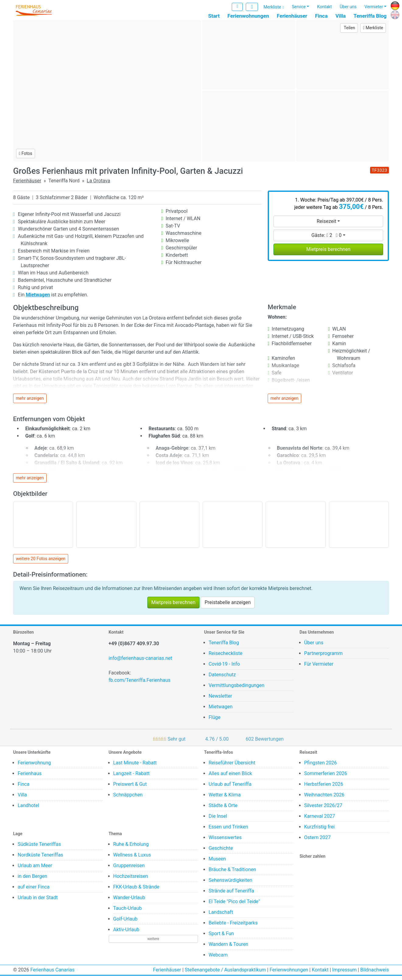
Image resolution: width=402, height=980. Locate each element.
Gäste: (326, 240)
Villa (340, 16)
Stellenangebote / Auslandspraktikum (226, 974)
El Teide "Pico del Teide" (234, 906)
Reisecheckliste (226, 658)
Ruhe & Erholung (131, 848)
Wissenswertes (225, 842)
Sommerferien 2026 (326, 778)
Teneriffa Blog (370, 16)
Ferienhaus (30, 778)
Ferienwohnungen (248, 16)
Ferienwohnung (34, 767)
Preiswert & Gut (130, 788)
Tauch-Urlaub (128, 912)
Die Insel (218, 820)
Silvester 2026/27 (323, 810)
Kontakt (324, 7)
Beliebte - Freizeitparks (233, 927)
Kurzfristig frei (319, 831)
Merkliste (272, 8)
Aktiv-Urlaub (126, 934)
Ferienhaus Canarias (52, 974)
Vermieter (374, 7)
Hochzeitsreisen (131, 880)
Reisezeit (326, 225)
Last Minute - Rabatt (135, 767)
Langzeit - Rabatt (132, 778)
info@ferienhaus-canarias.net (141, 662)
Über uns (348, 7)
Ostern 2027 (317, 842)
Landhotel (28, 810)
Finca (321, 16)
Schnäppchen (128, 799)
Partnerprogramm (324, 658)
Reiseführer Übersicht (232, 767)
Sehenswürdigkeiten (230, 884)
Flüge (215, 722)
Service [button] (299, 7)
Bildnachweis (375, 974)
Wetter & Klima (225, 799)
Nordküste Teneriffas (40, 859)
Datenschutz (222, 679)
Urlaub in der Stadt (38, 902)
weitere (153, 943)
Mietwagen (221, 711)
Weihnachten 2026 (324, 799)
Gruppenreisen (129, 870)
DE (393, 5)
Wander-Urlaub (129, 902)
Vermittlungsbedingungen (236, 690)
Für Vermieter (319, 668)
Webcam (218, 959)
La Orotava (99, 185)
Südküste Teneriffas (39, 848)
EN (394, 14)
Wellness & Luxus (132, 859)
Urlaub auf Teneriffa (230, 788)
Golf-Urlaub (125, 923)
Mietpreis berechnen (328, 254)
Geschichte (221, 852)
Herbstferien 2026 (324, 788)
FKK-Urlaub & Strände (136, 891)
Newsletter (220, 700)
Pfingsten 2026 (321, 767)
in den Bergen (32, 880)
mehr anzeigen (30, 402)
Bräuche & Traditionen (232, 874)
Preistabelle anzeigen (228, 607)
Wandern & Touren (228, 948)
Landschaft (221, 916)
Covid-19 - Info (224, 668)
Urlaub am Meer (35, 870)
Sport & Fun (221, 938)
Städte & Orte (223, 810)
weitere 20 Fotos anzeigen (41, 563)
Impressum (345, 974)
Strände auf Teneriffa (231, 895)
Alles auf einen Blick (230, 778)
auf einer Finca (34, 891)
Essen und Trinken (228, 831)
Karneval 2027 (320, 820)
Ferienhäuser (292, 16)
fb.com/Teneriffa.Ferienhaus (140, 684)
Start (214, 16)
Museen (217, 863)
